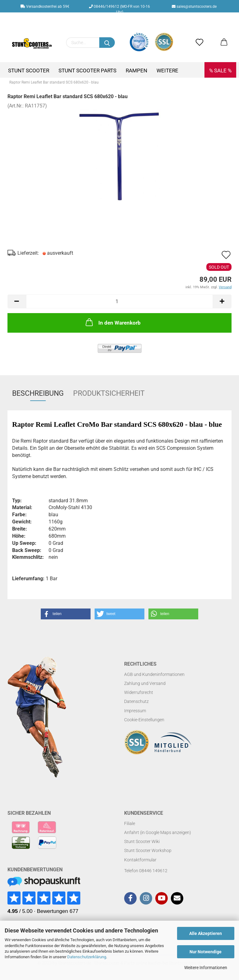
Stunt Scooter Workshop (148, 850)
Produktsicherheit (109, 393)
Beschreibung (38, 393)
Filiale (130, 823)
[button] (66, 614)
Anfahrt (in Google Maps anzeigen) (158, 832)
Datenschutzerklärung (87, 957)
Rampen (136, 71)
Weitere (167, 71)
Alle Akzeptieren (206, 933)
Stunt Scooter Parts (87, 71)
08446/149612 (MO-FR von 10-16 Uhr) (119, 8)
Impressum (135, 711)
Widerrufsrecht (139, 692)
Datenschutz (136, 701)
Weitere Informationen (206, 968)
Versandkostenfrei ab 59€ (45, 7)
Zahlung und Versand (145, 683)
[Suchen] (107, 43)
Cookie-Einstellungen (144, 720)
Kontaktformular (140, 860)
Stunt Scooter (29, 71)
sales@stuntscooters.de (194, 7)
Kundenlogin (124, 19)
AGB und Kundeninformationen (154, 674)
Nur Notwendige (206, 952)
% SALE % (220, 71)
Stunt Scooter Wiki (142, 841)
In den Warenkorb (112, 322)
